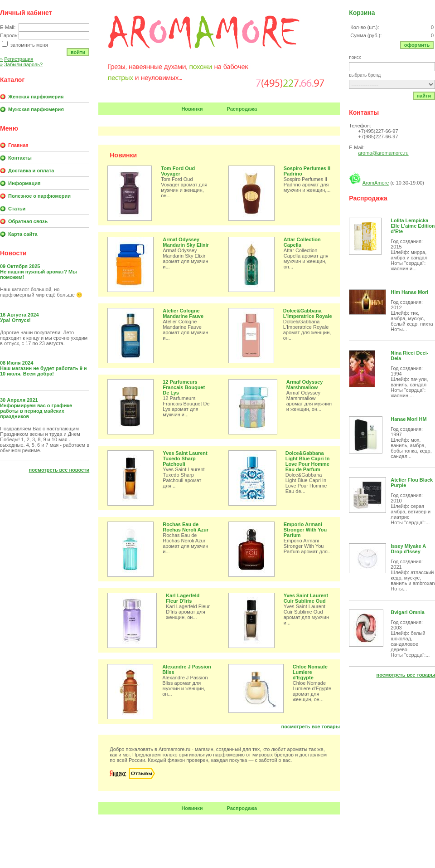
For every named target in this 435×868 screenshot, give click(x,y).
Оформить (417, 45)
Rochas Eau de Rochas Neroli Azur (186, 527)
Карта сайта (23, 234)
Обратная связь (28, 221)
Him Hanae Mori (409, 292)
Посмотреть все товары (311, 727)
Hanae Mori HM (408, 419)
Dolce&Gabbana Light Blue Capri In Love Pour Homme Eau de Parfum (308, 461)
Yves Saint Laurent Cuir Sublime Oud (306, 598)
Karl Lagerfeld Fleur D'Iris (183, 598)
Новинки (192, 109)
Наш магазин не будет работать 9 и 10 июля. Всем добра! (43, 371)
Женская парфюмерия (36, 97)
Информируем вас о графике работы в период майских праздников (36, 411)
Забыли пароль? (21, 64)
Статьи (17, 209)
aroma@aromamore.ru (383, 153)
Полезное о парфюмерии (39, 196)
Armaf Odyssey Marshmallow (305, 385)
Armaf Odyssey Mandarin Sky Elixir (186, 242)
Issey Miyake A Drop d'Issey (408, 549)
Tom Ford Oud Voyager (178, 171)
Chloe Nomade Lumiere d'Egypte (310, 672)
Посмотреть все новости (59, 470)
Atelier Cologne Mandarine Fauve (183, 313)
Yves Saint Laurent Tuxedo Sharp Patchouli (185, 458)
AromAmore (376, 183)
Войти (78, 52)
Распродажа (242, 109)
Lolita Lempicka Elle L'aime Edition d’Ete (413, 226)
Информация (24, 183)
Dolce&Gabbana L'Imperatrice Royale (308, 313)
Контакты (20, 158)
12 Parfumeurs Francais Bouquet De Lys (184, 387)
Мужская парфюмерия (36, 109)
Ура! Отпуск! (15, 320)
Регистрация (17, 59)
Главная (18, 145)
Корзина (362, 13)
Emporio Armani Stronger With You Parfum (305, 530)
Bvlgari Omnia (408, 612)
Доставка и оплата (31, 171)
